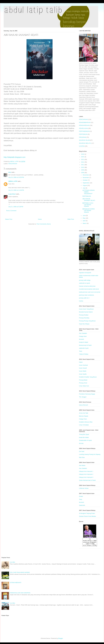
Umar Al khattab (84, 425)
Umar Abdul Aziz (84, 386)
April (84, 221)
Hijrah (81, 362)
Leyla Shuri (12, 194)
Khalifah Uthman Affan (86, 422)
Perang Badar (83, 380)
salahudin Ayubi (84, 348)
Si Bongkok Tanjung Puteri (87, 513)
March (85, 223)
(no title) (13, 564)
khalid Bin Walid (84, 437)
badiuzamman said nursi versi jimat (90, 292)
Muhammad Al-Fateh (85, 345)
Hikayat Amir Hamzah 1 (86, 471)
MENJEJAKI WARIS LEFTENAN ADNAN (88, 211)
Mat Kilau (82, 457)
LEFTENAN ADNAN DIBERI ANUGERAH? (88, 192)
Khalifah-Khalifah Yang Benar (88, 377)
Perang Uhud (83, 383)
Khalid (81, 496)
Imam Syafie (83, 374)
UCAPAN (82, 146)
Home (40, 219)
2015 (83, 157)
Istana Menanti (83, 405)
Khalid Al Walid (84, 342)
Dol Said (82, 451)
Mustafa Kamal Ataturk (86, 312)
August (85, 185)
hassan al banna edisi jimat (87, 286)
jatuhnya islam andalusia (86, 295)
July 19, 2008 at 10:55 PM (16, 177)
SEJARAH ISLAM (84, 140)
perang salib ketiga (85, 280)
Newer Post (9, 219)
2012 (83, 162)
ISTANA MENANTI (16, 584)
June (84, 215)
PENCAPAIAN (13, 164)
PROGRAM (83, 137)
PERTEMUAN (83, 134)
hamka (81, 301)
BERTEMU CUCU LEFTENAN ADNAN (88, 205)
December (86, 175)
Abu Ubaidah (83, 333)
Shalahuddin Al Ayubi (85, 440)
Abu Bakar (82, 465)
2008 (83, 173)
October (85, 180)
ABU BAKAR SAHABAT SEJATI (89, 200)
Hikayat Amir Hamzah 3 (86, 477)
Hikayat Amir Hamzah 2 (86, 474)
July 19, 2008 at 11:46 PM (16, 190)
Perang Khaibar (84, 315)
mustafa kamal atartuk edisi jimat (89, 289)
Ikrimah (81, 443)
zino (10, 172)
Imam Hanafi (83, 368)
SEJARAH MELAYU (85, 143)
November (86, 178)
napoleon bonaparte (85, 273)
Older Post (71, 219)
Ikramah (81, 339)
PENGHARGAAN (84, 125)
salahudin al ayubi (84, 283)
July (84, 188)
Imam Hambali (83, 365)
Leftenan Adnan (84, 488)
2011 (83, 165)
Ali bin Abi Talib (84, 413)
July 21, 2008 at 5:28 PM (16, 207)
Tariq (80, 351)
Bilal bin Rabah (84, 416)
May (84, 218)
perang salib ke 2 (84, 298)
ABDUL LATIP (13, 181)
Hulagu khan (83, 336)
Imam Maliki (83, 371)
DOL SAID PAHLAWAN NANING (20, 574)
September (86, 183)
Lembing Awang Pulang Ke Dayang (90, 454)
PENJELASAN (83, 128)
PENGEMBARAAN (85, 122)
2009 (83, 170)
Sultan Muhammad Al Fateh (87, 480)
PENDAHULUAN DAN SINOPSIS (20, 594)
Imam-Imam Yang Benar (86, 309)
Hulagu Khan (83, 419)
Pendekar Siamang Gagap (87, 394)
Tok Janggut (83, 397)
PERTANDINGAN (84, 131)
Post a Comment (11, 211)
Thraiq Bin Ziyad (84, 434)
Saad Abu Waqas (84, 324)
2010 (83, 167)
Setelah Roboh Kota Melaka (87, 516)
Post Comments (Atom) (44, 224)
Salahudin (82, 505)
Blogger (61, 640)
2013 (83, 159)
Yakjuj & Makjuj (84, 354)
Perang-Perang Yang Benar (87, 321)
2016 (83, 154)
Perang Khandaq (84, 318)
